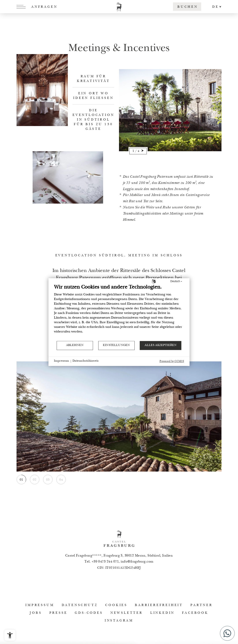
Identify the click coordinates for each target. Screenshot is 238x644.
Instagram (119, 621)
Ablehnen (75, 345)
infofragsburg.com (137, 562)
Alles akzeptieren (161, 345)
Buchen (188, 7)
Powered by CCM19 (172, 362)
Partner (202, 605)
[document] (119, 312)
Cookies (116, 605)
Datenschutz (80, 605)
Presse (58, 613)
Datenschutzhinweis (86, 361)
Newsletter (127, 613)
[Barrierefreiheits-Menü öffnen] (10, 635)
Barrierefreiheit (159, 605)
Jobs (36, 613)
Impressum (40, 605)
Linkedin (162, 613)
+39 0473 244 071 (105, 562)
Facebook (195, 613)
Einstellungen (116, 345)
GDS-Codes (89, 613)
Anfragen (44, 7)
